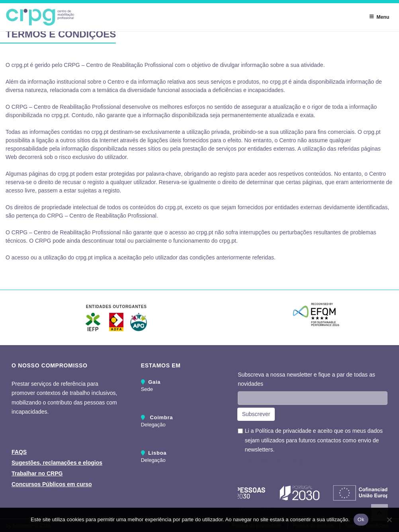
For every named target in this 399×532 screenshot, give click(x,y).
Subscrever (256, 414)
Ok (361, 519)
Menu (379, 17)
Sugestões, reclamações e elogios (57, 463)
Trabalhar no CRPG (37, 473)
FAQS (19, 452)
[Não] (389, 520)
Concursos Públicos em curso (52, 484)
